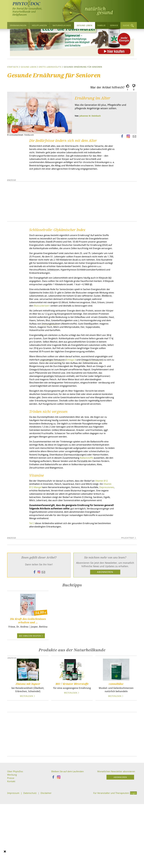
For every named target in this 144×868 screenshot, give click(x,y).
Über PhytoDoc (16, 845)
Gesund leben (84, 25)
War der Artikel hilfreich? (107, 113)
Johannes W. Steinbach (90, 142)
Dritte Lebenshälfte (50, 93)
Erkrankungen (18, 25)
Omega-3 (79, 411)
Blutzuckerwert (91, 347)
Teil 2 (32, 597)
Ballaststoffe (55, 525)
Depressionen (37, 559)
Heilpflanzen (39, 25)
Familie (102, 25)
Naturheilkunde (62, 25)
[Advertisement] (72, 808)
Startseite (13, 93)
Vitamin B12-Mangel (41, 555)
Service (114, 25)
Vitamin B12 (108, 549)
